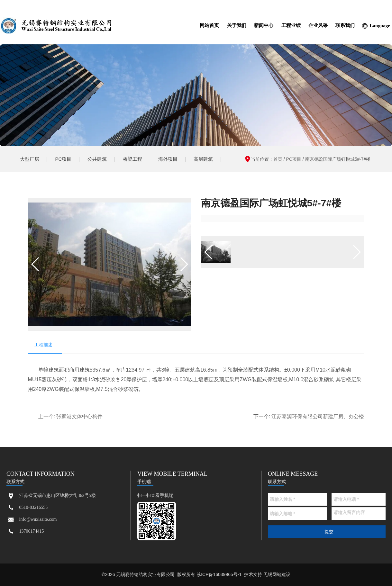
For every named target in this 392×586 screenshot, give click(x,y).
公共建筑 (97, 159)
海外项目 (168, 159)
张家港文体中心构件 (79, 417)
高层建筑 (203, 159)
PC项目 (64, 159)
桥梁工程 (132, 159)
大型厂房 (30, 159)
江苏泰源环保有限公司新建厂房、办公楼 (318, 417)
